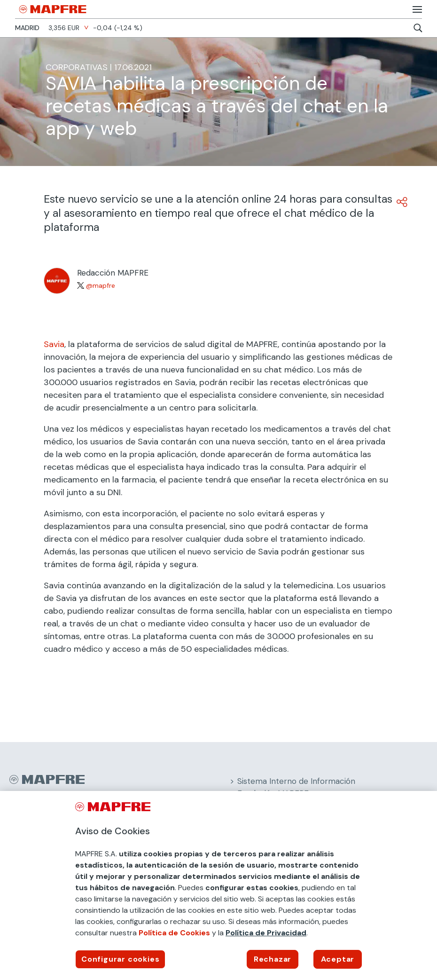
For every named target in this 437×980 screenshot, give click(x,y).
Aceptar (338, 959)
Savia (54, 344)
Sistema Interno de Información (296, 781)
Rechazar (273, 959)
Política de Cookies (174, 933)
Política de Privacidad (266, 933)
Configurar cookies (120, 959)
